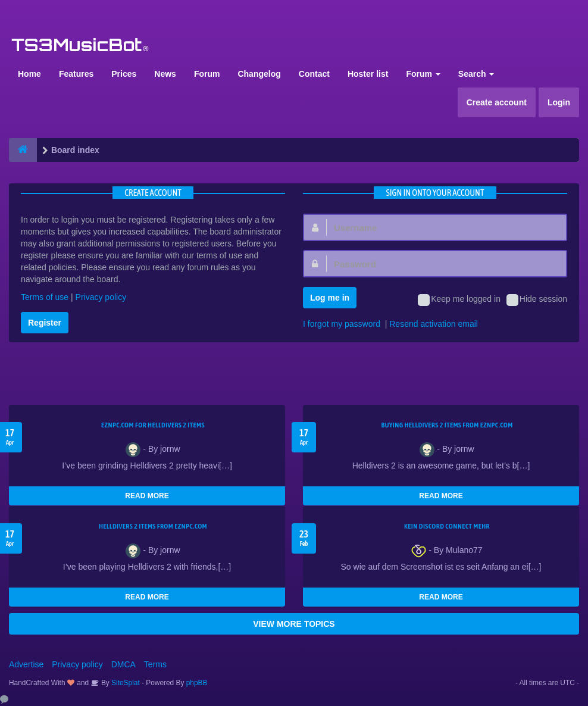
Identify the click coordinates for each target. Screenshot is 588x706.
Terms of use (45, 297)
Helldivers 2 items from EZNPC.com (153, 526)
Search (476, 74)
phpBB (197, 683)
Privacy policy (101, 297)
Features (76, 74)
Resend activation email (434, 324)
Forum (207, 74)
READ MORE (147, 496)
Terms (155, 664)
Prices (124, 74)
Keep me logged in (459, 300)
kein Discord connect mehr (447, 526)
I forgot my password (342, 324)
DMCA (123, 664)
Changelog (259, 74)
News (165, 74)
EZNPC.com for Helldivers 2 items (153, 425)
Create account (497, 102)
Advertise (26, 664)
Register (45, 323)
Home (29, 74)
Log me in (330, 298)
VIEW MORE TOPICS (294, 624)
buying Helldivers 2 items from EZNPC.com (447, 425)
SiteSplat (125, 683)
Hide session (537, 300)
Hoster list (368, 74)
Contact (314, 74)
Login (559, 102)
